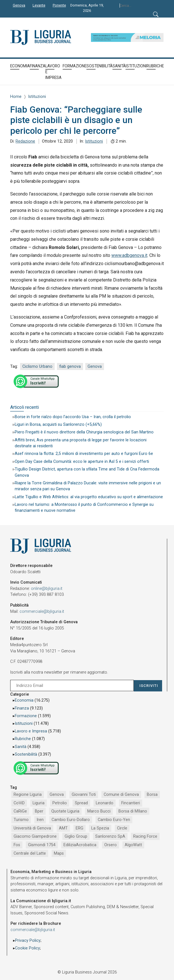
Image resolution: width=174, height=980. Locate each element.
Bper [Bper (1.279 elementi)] (39, 811)
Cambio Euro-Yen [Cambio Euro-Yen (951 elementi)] (114, 820)
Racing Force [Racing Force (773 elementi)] (145, 836)
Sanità (21, 747)
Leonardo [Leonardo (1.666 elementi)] (105, 803)
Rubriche (23, 739)
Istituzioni (94, 141)
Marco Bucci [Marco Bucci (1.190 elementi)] (99, 811)
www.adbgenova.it (129, 255)
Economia (24, 700)
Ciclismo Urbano (37, 367)
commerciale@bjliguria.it (42, 612)
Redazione (25, 141)
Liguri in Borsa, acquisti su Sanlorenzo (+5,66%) (58, 425)
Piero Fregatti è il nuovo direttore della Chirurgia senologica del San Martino (84, 432)
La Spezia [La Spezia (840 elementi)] (100, 828)
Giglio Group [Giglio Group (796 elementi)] (76, 836)
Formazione (26, 716)
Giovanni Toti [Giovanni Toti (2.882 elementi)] (84, 795)
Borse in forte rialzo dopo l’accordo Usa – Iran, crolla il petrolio (73, 417)
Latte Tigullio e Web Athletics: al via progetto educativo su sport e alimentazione (89, 497)
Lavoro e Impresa (31, 731)
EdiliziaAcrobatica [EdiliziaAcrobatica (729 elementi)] (80, 845)
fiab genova (70, 367)
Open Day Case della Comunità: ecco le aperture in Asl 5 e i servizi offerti (82, 462)
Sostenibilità (26, 754)
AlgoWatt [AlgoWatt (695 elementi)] (133, 845)
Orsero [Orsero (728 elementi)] (111, 845)
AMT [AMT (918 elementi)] (63, 828)
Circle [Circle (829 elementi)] (122, 828)
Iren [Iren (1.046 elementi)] (40, 820)
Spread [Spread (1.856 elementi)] (81, 803)
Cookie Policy (27, 948)
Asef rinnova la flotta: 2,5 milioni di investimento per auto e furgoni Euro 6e (84, 454)
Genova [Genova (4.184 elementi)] (57, 795)
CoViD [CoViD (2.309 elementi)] (19, 803)
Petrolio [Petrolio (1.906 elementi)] (60, 803)
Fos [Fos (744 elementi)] (17, 845)
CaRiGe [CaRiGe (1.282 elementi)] (20, 811)
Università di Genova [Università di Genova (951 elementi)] (32, 828)
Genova (95, 367)
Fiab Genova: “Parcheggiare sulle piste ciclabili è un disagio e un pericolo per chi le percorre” (76, 120)
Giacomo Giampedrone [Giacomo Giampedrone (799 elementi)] (35, 836)
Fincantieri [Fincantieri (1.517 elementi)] (131, 803)
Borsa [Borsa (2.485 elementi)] (152, 795)
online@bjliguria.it (47, 589)
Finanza (22, 708)
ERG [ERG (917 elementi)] (79, 828)
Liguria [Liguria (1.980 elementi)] (39, 803)
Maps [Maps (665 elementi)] (59, 853)
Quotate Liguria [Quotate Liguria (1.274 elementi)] (65, 811)
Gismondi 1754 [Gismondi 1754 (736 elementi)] (42, 845)
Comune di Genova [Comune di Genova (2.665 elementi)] (121, 795)
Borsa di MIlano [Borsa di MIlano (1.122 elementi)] (133, 811)
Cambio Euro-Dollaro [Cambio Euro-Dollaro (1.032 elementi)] (71, 820)
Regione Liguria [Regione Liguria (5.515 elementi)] (28, 795)
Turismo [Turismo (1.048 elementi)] (21, 820)
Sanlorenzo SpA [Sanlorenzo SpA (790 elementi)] (110, 836)
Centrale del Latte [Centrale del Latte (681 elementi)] (30, 853)
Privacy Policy (28, 941)
